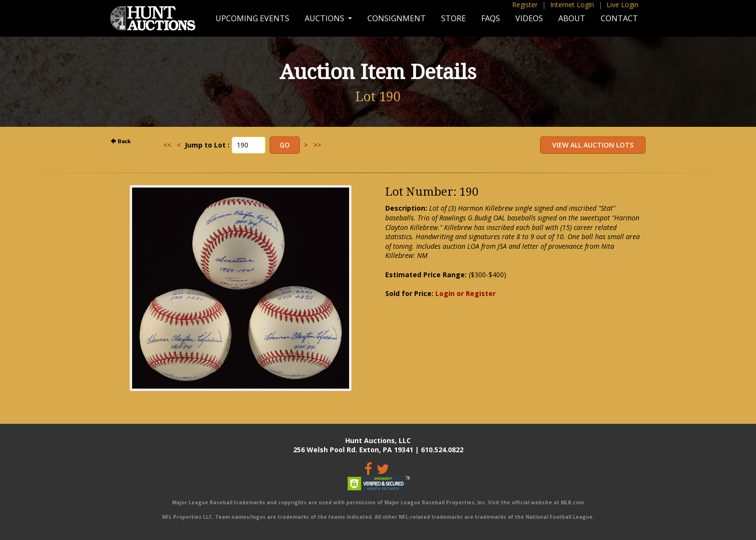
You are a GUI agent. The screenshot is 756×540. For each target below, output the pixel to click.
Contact (619, 18)
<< (167, 145)
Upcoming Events (252, 18)
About (572, 18)
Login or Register (466, 293)
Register (525, 5)
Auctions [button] (325, 18)
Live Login (622, 5)
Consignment (397, 18)
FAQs (491, 18)
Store (453, 18)
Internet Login (572, 5)
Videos (529, 18)
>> (317, 145)
